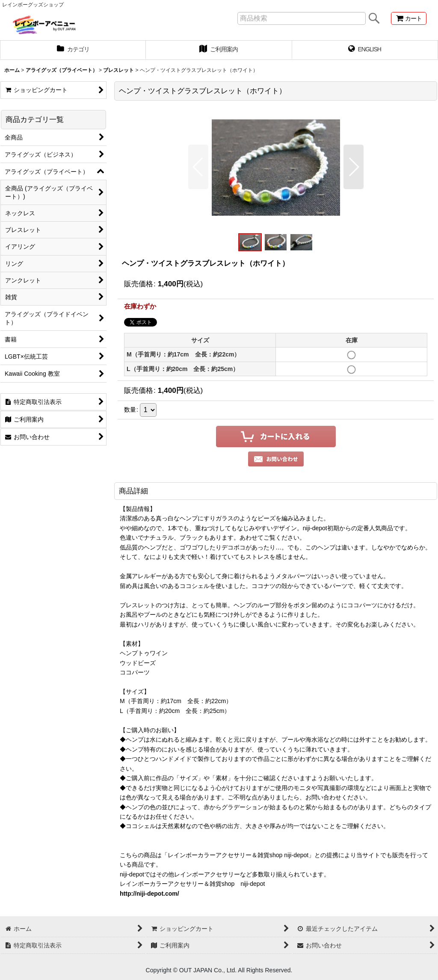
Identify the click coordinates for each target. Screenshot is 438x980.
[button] (198, 167)
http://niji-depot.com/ (149, 894)
